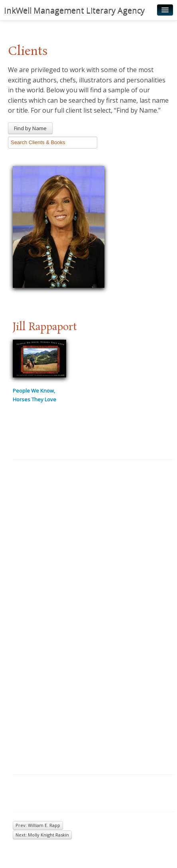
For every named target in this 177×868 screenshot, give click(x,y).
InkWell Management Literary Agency (74, 10)
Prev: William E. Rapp (38, 825)
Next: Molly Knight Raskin (42, 835)
